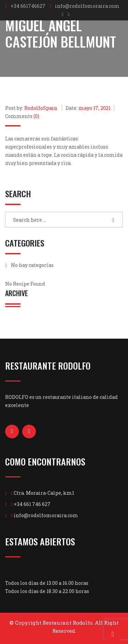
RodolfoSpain (41, 108)
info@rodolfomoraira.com (87, 6)
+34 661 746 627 (32, 504)
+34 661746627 (28, 6)
